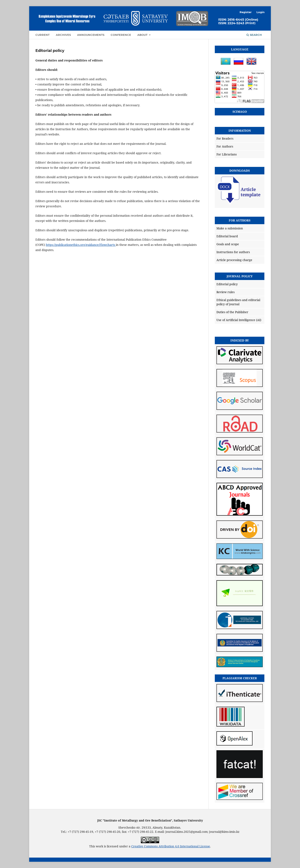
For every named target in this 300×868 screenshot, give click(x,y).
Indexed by (240, 340)
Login (261, 12)
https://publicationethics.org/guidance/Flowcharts (81, 245)
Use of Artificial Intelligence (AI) (239, 320)
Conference (121, 35)
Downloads (240, 171)
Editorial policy (227, 284)
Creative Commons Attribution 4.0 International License (171, 846)
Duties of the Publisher (232, 312)
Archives (63, 35)
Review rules (226, 292)
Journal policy (240, 276)
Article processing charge (234, 260)
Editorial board (227, 236)
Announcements (91, 35)
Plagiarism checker (240, 678)
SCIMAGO (240, 112)
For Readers (225, 138)
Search (254, 35)
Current (42, 35)
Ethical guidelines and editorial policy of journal (238, 302)
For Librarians (227, 154)
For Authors (225, 146)
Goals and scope (228, 244)
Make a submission (230, 228)
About (143, 35)
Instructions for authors (233, 252)
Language (240, 49)
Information (240, 131)
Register (246, 12)
